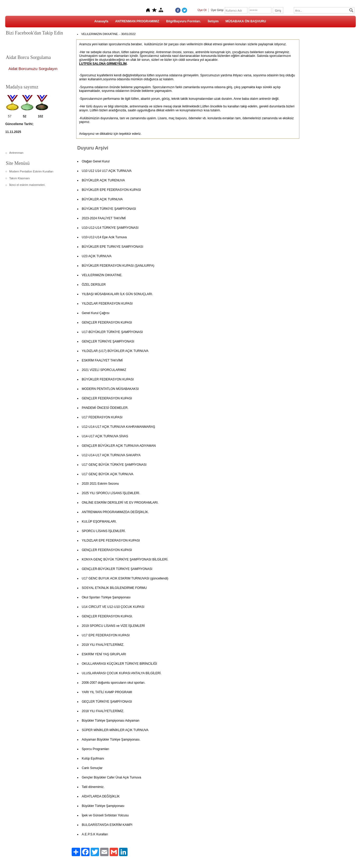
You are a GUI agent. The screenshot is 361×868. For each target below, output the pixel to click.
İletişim (213, 21)
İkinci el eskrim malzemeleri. (27, 185)
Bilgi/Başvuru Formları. (183, 21)
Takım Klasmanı (19, 178)
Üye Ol (202, 10)
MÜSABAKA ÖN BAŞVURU (246, 21)
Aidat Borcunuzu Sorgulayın (33, 69)
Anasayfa (101, 21)
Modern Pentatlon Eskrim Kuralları (31, 171)
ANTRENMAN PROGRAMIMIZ (137, 21)
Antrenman (16, 153)
